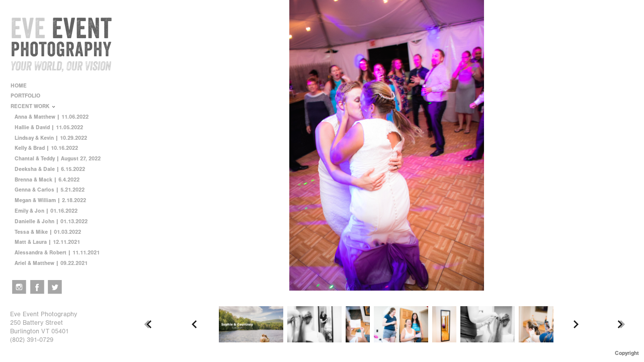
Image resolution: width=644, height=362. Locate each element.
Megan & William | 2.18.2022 (50, 200)
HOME (19, 86)
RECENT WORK (33, 106)
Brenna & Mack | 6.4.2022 (47, 180)
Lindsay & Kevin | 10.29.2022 (51, 138)
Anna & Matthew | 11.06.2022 (52, 117)
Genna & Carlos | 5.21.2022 (50, 190)
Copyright (627, 353)
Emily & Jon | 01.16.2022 (46, 211)
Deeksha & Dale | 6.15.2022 (50, 169)
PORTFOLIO (29, 96)
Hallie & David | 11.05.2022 (49, 127)
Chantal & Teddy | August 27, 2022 (58, 159)
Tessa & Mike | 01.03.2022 (48, 232)
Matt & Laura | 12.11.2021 (47, 242)
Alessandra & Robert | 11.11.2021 (57, 253)
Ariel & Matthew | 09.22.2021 (51, 263)
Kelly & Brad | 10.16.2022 (46, 148)
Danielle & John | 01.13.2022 (51, 221)
